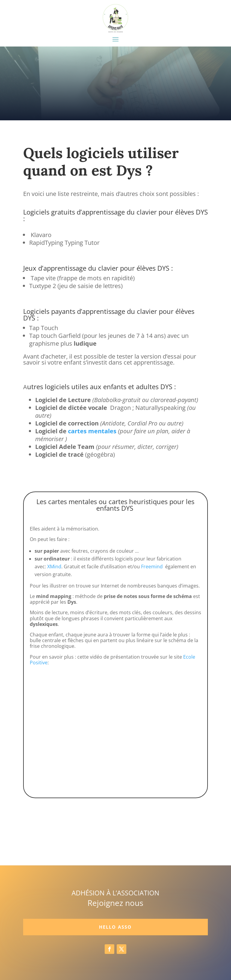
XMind (54, 567)
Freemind (152, 567)
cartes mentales (92, 431)
